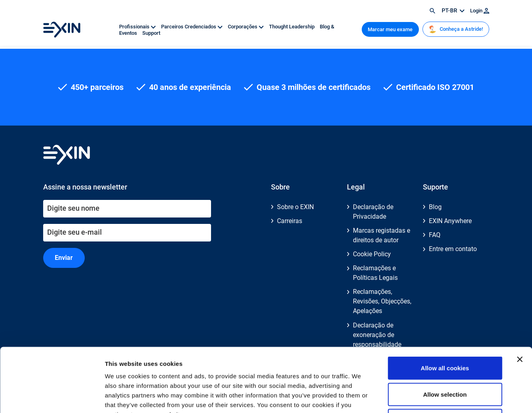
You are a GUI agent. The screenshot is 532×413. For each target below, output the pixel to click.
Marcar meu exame (390, 29)
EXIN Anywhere (450, 221)
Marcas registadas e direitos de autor (382, 235)
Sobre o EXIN (295, 207)
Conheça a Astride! (456, 29)
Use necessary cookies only (445, 360)
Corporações (246, 27)
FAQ (435, 235)
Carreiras (290, 221)
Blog (435, 207)
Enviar (64, 258)
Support (151, 33)
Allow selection (445, 334)
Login (480, 11)
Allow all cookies (445, 308)
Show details (419, 397)
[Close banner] (520, 299)
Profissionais (138, 27)
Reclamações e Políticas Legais (375, 273)
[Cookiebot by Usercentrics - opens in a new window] (52, 397)
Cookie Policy (372, 254)
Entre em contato (453, 249)
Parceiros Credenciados (192, 27)
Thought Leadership (292, 27)
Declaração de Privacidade (373, 212)
